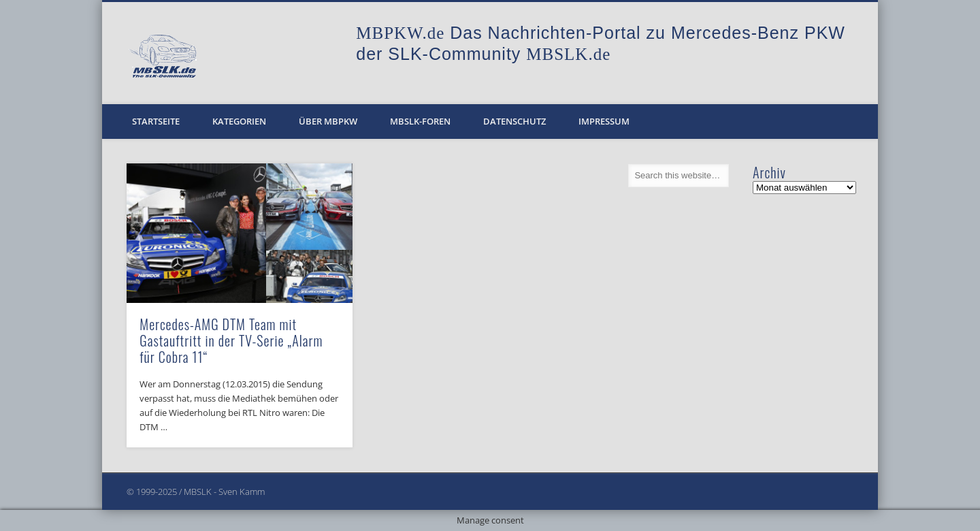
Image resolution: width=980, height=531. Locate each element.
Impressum (604, 121)
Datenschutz (514, 121)
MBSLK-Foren (420, 121)
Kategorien (239, 121)
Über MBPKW (328, 121)
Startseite (156, 121)
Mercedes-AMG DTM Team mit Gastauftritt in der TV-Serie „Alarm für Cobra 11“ (231, 340)
